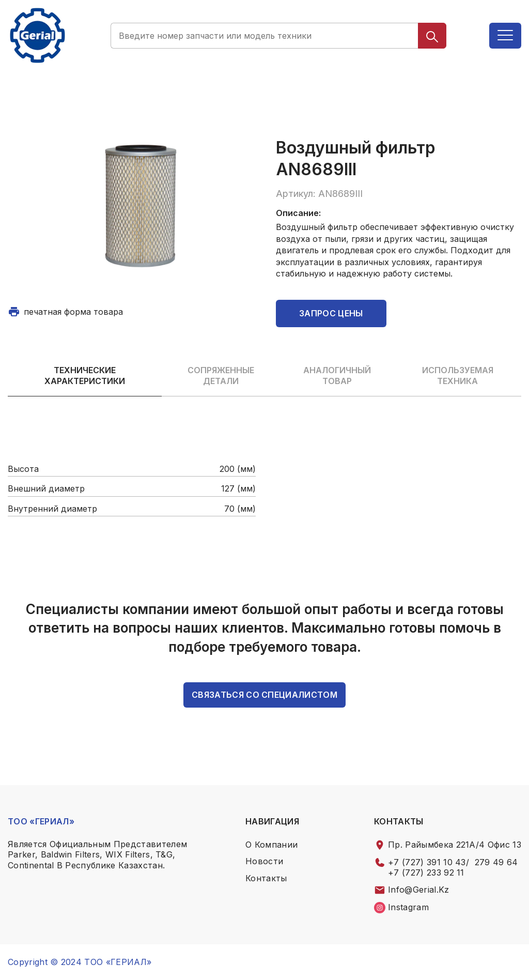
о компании (271, 845)
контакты (266, 878)
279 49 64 (496, 862)
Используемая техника (458, 376)
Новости (264, 861)
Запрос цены (331, 313)
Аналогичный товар (337, 376)
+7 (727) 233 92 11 (426, 872)
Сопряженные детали (221, 376)
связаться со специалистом (264, 695)
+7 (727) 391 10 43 (427, 862)
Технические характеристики (85, 376)
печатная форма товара (73, 312)
